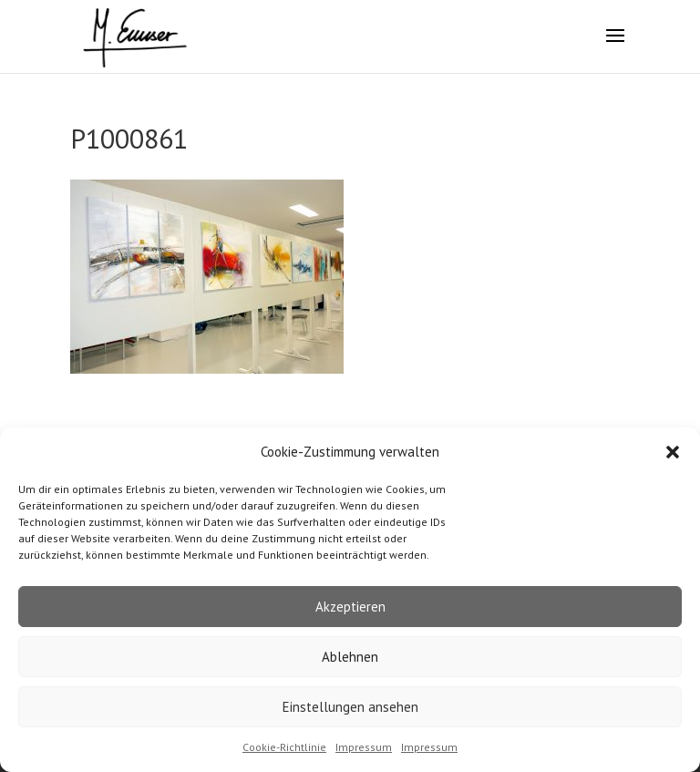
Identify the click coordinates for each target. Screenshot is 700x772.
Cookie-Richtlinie (284, 747)
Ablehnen (350, 657)
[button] (673, 452)
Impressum (364, 747)
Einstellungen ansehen (350, 707)
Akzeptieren (350, 607)
